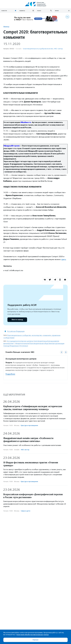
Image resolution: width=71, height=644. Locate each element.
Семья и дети (26, 511)
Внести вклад (17, 320)
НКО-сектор (58, 49)
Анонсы (6, 27)
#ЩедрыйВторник (12, 146)
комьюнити (47, 335)
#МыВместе (26, 122)
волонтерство (37, 335)
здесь (64, 259)
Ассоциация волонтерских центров (20, 341)
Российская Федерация (16, 331)
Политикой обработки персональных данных (33, 635)
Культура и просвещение (29, 425)
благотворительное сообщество (19, 335)
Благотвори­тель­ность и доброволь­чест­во (38, 49)
